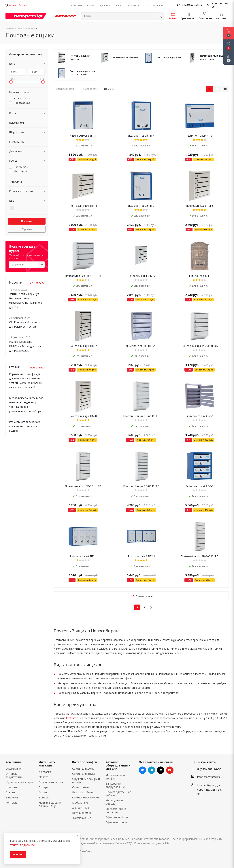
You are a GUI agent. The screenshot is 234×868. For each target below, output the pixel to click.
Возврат (44, 787)
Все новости (36, 283)
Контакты (12, 802)
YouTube (170, 770)
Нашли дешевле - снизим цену (51, 804)
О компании (13, 768)
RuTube (161, 770)
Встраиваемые (82, 813)
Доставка (45, 772)
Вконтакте (142, 770)
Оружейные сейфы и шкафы (86, 780)
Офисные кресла (116, 822)
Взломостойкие (82, 792)
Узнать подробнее (22, 845)
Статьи (10, 792)
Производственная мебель (118, 794)
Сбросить (27, 229)
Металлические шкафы (116, 777)
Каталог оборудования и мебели (118, 765)
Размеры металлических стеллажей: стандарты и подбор (24, 426)
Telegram (152, 770)
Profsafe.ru (73, 718)
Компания (13, 762)
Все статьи (37, 367)
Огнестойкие (81, 787)
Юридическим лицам (19, 782)
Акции (43, 792)
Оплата (44, 777)
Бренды (44, 797)
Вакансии (12, 797)
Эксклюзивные (82, 818)
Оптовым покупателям (14, 775)
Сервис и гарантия (51, 782)
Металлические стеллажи (116, 810)
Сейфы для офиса (84, 774)
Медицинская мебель (115, 802)
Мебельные (80, 802)
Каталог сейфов (85, 762)
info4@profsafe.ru (192, 5)
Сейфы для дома (83, 768)
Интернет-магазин (47, 764)
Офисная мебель (117, 817)
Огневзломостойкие (86, 797)
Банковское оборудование (115, 785)
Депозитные (81, 808)
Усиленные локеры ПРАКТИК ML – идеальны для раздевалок (25, 346)
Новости (11, 787)
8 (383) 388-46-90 (220, 5)
